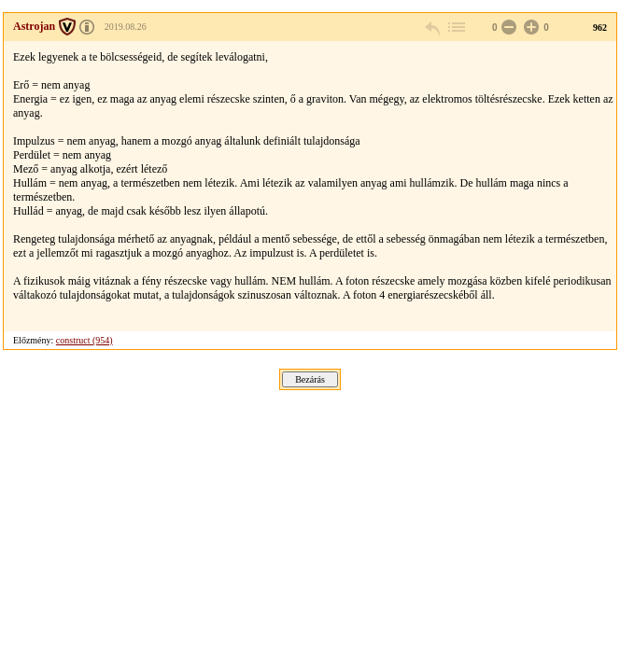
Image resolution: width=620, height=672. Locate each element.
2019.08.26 (126, 27)
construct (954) (85, 340)
